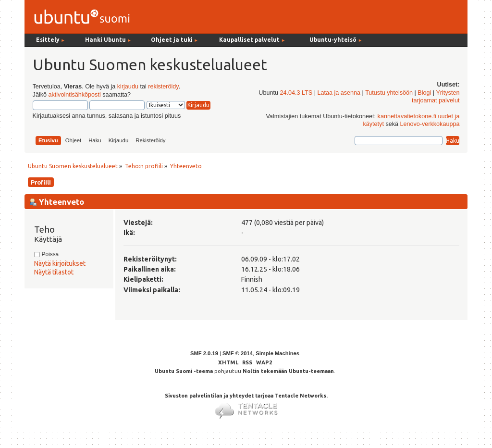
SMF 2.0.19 (204, 353)
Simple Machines (277, 353)
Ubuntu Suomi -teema (184, 371)
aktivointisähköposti (74, 95)
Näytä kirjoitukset (60, 263)
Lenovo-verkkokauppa (430, 124)
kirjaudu (128, 87)
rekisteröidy (163, 87)
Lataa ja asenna (339, 93)
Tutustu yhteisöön (389, 93)
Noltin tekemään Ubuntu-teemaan (288, 371)
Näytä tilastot (54, 272)
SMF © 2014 (238, 353)
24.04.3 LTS (296, 93)
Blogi (424, 93)
